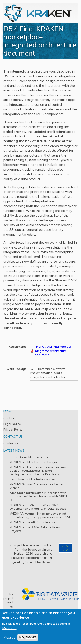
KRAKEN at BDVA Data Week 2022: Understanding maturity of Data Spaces (38, 507)
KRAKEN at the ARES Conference (33, 522)
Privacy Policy (13, 430)
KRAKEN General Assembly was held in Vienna (37, 486)
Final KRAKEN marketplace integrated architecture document (53, 351)
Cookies (9, 418)
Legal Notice (12, 424)
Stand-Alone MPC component (31, 457)
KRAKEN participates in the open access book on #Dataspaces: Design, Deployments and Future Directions (38, 471)
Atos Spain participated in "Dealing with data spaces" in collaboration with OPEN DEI (38, 496)
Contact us (11, 443)
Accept (9, 637)
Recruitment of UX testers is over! (33, 479)
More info (9, 628)
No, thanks (28, 637)
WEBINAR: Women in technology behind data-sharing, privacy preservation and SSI (40, 515)
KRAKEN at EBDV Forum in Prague (34, 462)
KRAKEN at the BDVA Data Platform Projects (35, 529)
